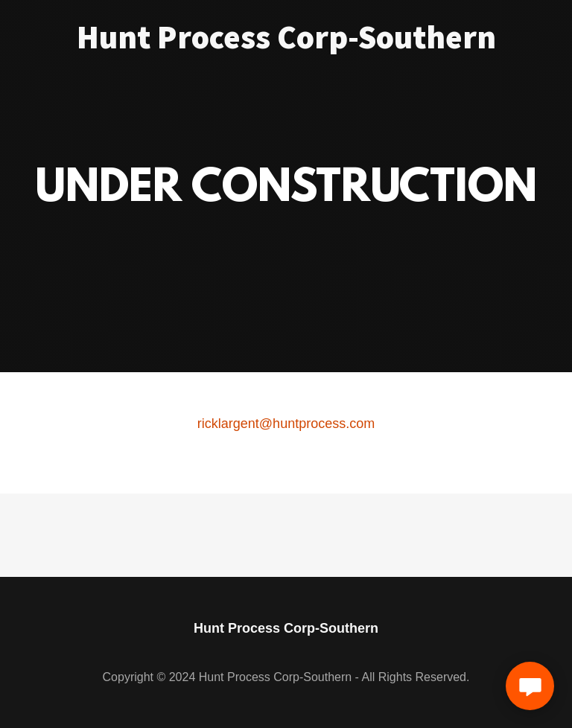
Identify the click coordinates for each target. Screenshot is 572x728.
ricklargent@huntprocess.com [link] (286, 424)
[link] (286, 44)
